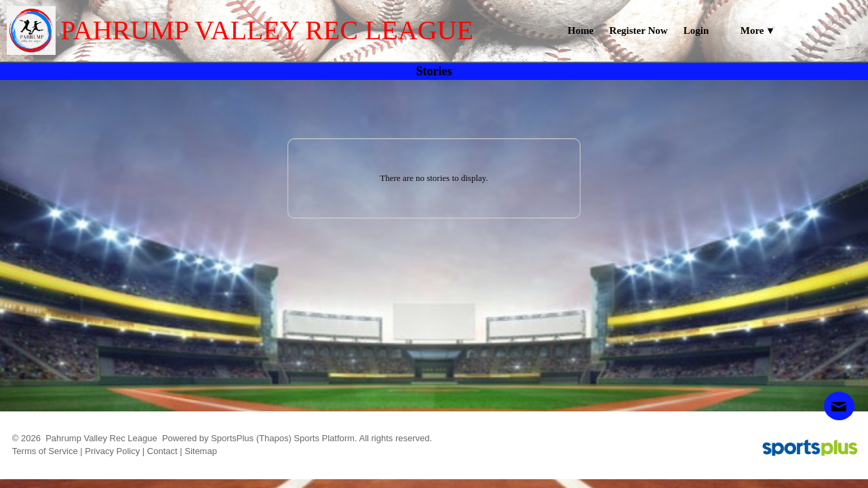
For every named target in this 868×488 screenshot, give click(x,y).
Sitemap (201, 451)
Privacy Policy (112, 451)
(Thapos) (274, 438)
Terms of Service (45, 451)
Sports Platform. (325, 438)
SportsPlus (232, 438)
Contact (162, 451)
